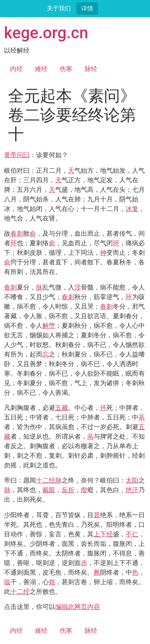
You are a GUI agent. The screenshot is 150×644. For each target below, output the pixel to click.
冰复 (132, 209)
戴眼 (49, 490)
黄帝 (10, 155)
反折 (68, 490)
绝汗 (132, 490)
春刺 (17, 233)
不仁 (132, 534)
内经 (16, 69)
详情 (87, 8)
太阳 (132, 480)
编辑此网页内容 (78, 607)
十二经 (46, 480)
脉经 (91, 69)
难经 (41, 69)
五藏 (62, 408)
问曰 (23, 155)
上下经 (103, 534)
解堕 (49, 326)
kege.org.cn (46, 33)
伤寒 (66, 69)
